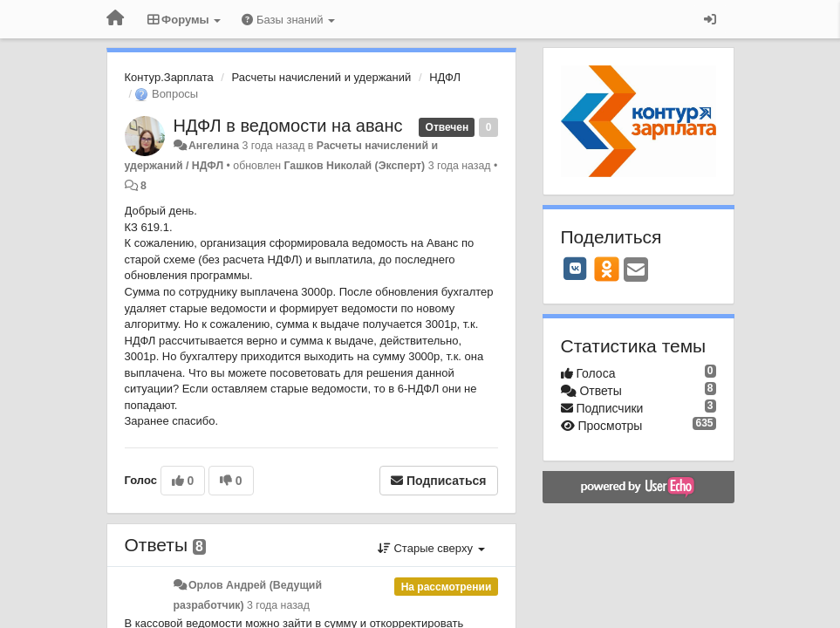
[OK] (607, 269)
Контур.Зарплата (169, 77)
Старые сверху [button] (431, 548)
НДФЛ (445, 77)
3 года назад (278, 605)
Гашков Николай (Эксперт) (355, 166)
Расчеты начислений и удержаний (322, 77)
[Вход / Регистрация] (710, 19)
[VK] (576, 269)
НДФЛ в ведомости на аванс (288, 126)
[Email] (636, 271)
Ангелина (214, 146)
